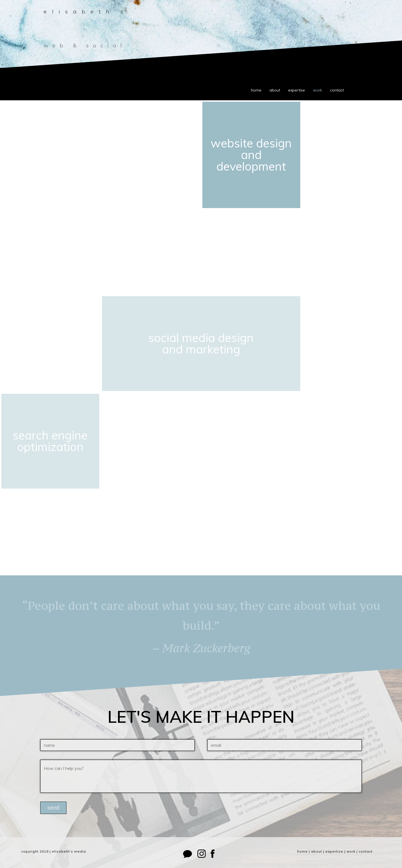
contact (337, 90)
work (317, 90)
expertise (297, 90)
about (275, 90)
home (256, 90)
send (53, 808)
